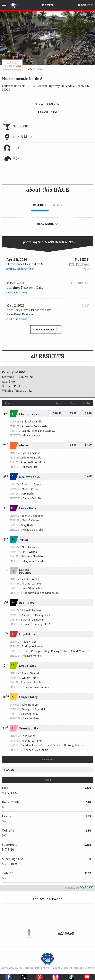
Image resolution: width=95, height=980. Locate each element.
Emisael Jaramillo (32, 421)
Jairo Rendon (30, 705)
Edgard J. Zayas (31, 484)
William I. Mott (30, 678)
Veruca (9, 770)
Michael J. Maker (32, 583)
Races (47, 5)
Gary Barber (28, 493)
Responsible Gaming (84, 968)
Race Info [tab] (40, 205)
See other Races (48, 899)
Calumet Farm (29, 714)
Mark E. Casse (30, 489)
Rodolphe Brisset (33, 646)
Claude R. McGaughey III (36, 615)
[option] (29, 934)
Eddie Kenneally (32, 457)
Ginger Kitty (28, 697)
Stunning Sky (29, 728)
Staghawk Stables (32, 682)
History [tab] (56, 205)
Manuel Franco (30, 579)
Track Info (47, 112)
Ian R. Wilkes (29, 552)
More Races (46, 329)
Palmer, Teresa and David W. (38, 431)
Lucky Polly (28, 508)
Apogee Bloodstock (33, 462)
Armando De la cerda (35, 426)
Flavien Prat (29, 642)
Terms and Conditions (61, 968)
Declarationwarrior (33, 477)
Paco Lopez (29, 736)
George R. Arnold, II (34, 709)
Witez (23, 540)
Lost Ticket (28, 666)
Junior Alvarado (31, 673)
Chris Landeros (31, 547)
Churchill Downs (17, 292)
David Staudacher (32, 588)
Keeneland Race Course (20, 269)
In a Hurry (27, 603)
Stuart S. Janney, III (32, 619)
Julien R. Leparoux (32, 610)
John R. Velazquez (33, 516)
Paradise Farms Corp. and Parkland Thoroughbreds (52, 745)
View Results (47, 104)
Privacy (44, 968)
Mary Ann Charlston (33, 556)
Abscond (25, 445)
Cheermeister (29, 414)
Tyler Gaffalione (31, 453)
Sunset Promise (25, 571)
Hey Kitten (27, 634)
